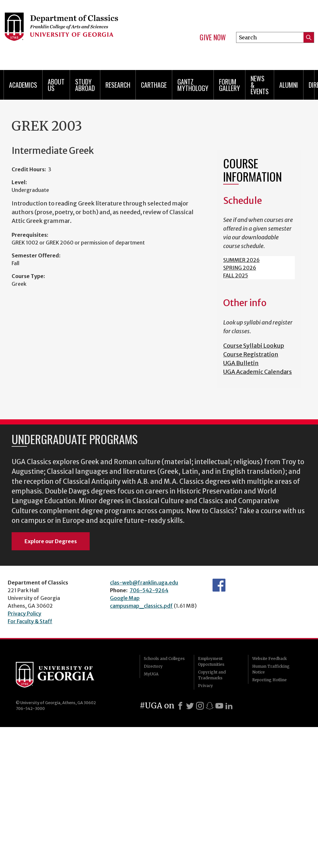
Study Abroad (85, 85)
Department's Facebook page (219, 585)
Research (118, 85)
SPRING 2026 (240, 268)
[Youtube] (219, 706)
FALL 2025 (236, 275)
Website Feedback (269, 658)
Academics (23, 85)
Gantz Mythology (193, 85)
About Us (56, 85)
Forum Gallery (229, 85)
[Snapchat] (210, 706)
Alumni (289, 85)
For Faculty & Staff (30, 621)
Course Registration (251, 354)
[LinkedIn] (229, 706)
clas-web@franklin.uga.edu (144, 583)
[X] (190, 706)
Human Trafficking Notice (271, 669)
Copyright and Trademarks (212, 675)
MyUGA (151, 674)
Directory (153, 666)
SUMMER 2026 (241, 260)
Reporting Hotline (269, 680)
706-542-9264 (149, 590)
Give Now (213, 37)
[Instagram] (200, 706)
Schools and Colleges (164, 658)
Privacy (205, 686)
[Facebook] (180, 706)
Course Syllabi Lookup (254, 346)
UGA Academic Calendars (258, 372)
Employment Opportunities (211, 661)
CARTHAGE (154, 85)
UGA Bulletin (241, 363)
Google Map (125, 598)
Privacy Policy (25, 614)
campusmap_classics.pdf (141, 606)
